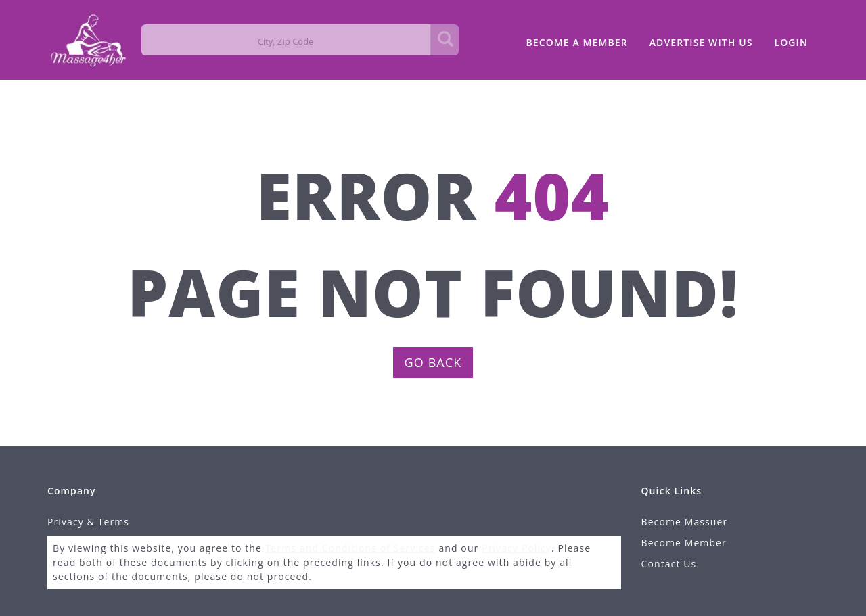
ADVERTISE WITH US (701, 42)
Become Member (684, 543)
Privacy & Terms (88, 522)
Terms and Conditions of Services (350, 548)
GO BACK (433, 362)
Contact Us (669, 564)
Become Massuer (685, 522)
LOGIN (791, 42)
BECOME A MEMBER (576, 42)
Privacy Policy (517, 548)
